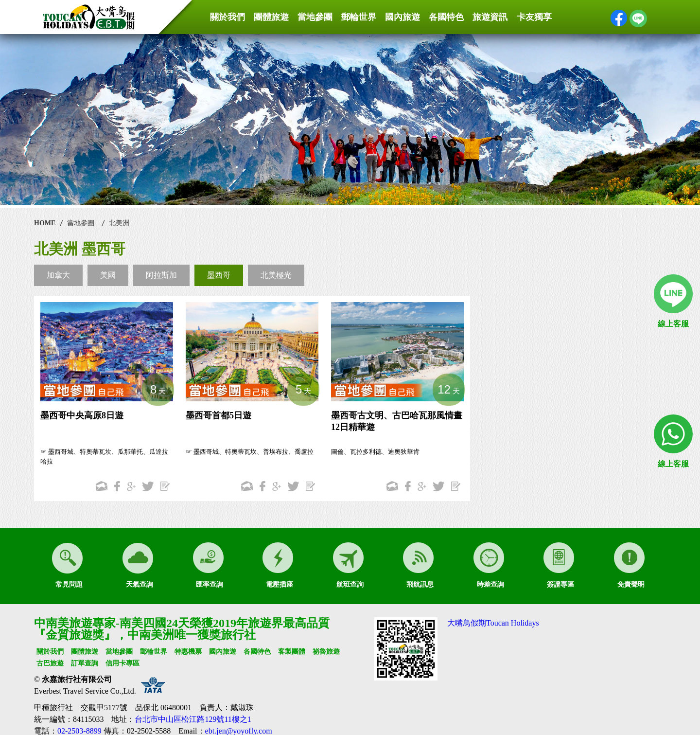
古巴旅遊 (50, 663)
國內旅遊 (402, 17)
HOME (45, 223)
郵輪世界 (359, 17)
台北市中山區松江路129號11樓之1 (193, 719)
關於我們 (227, 17)
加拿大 (58, 275)
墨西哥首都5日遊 (219, 415)
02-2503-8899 (79, 731)
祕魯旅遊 (326, 652)
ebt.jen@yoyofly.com (239, 731)
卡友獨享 (534, 17)
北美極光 (276, 275)
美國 (108, 275)
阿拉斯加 (161, 275)
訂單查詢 (85, 663)
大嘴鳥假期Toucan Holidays (493, 623)
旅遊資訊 (490, 17)
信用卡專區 (122, 663)
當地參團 (315, 17)
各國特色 (446, 17)
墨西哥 (219, 275)
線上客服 (673, 324)
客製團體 (292, 652)
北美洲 (119, 223)
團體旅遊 (271, 17)
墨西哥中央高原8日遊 (82, 415)
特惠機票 (188, 652)
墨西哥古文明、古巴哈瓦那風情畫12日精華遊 (397, 421)
